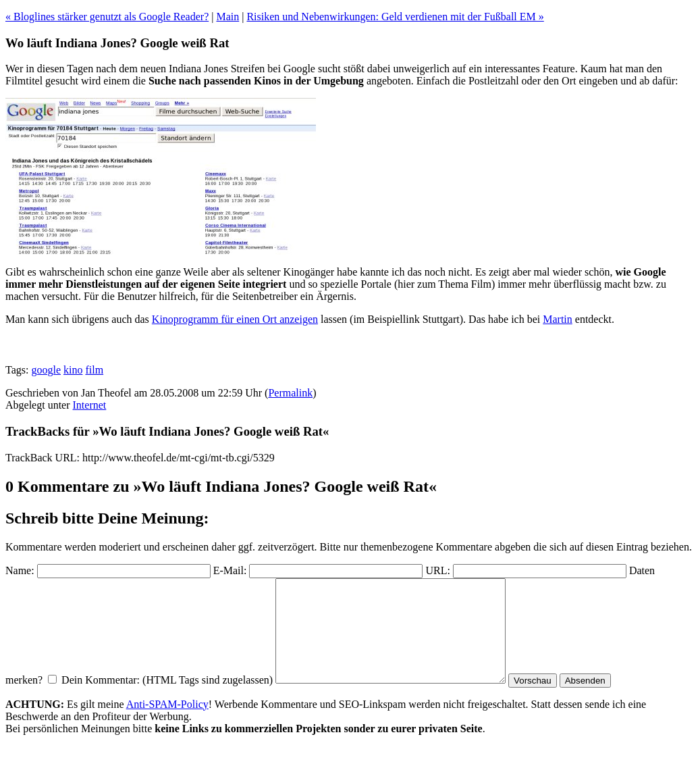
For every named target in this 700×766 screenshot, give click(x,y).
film (94, 370)
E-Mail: (230, 570)
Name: (20, 570)
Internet (90, 405)
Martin (558, 319)
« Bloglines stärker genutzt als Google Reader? (107, 17)
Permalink (290, 393)
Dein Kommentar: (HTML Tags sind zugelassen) (167, 700)
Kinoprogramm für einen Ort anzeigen (235, 319)
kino (73, 370)
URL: (437, 570)
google (46, 370)
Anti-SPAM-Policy (167, 724)
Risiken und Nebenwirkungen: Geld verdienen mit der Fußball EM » (395, 17)
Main (227, 17)
